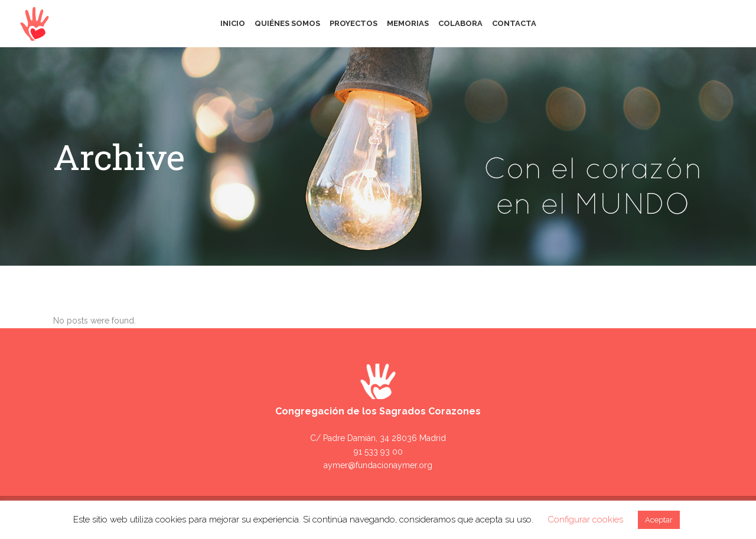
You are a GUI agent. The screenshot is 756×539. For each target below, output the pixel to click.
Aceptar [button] (659, 520)
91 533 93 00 (378, 452)
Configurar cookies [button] (585, 520)
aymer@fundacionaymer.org (378, 465)
